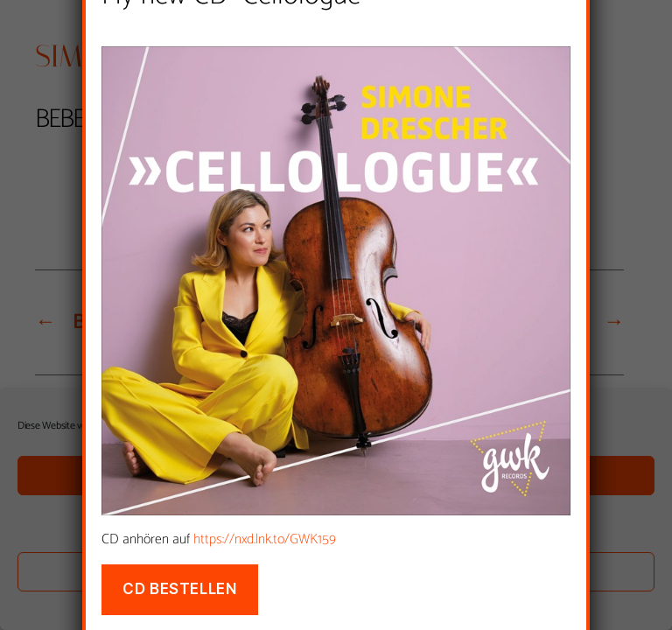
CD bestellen (179, 589)
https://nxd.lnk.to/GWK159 (265, 539)
